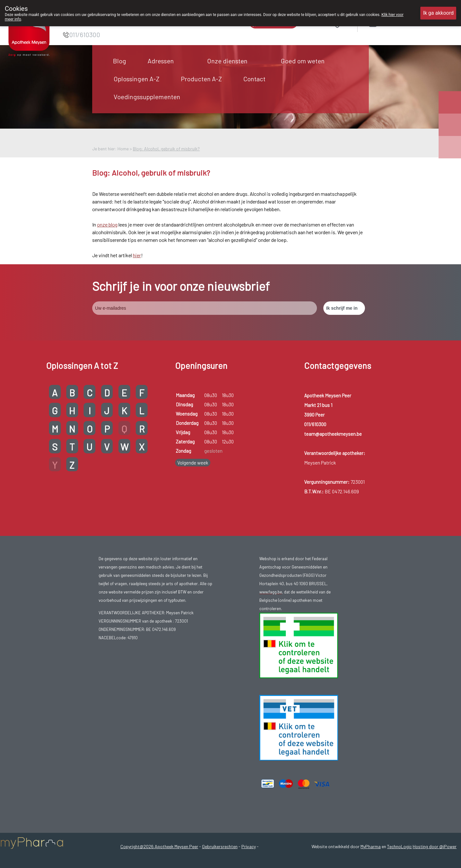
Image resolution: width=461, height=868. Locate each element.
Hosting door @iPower (435, 846)
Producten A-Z (201, 79)
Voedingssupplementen (147, 97)
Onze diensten (227, 61)
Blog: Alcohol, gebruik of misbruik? (166, 149)
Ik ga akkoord (438, 13)
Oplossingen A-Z (137, 79)
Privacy (249, 846)
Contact (254, 79)
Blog (120, 61)
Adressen (161, 61)
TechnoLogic (399, 846)
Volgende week (193, 463)
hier (137, 255)
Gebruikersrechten (220, 846)
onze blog (107, 224)
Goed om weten (303, 61)
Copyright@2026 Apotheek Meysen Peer (159, 846)
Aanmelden (396, 23)
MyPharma (371, 846)
